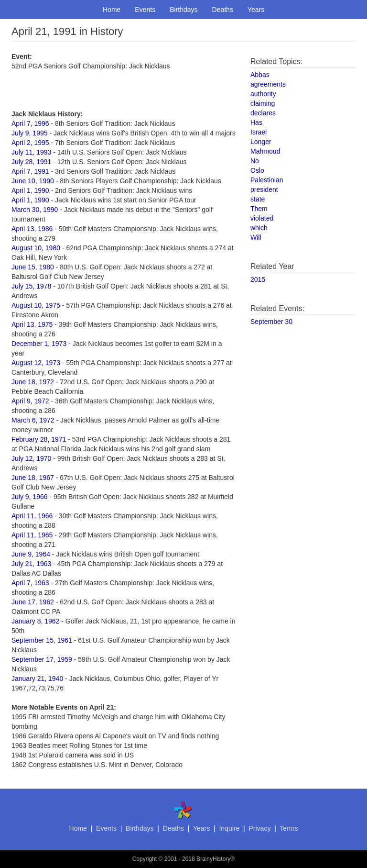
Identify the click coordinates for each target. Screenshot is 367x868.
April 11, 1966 (32, 516)
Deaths (223, 10)
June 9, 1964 (31, 554)
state (258, 199)
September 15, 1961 (42, 640)
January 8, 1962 (35, 621)
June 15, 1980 (33, 267)
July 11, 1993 (31, 152)
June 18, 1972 (33, 382)
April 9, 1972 (30, 401)
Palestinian (267, 180)
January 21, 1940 (37, 679)
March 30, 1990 (35, 210)
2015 (258, 279)
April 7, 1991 (30, 171)
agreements (268, 84)
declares (263, 113)
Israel (259, 132)
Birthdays (183, 10)
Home (112, 10)
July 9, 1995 (30, 133)
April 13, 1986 (32, 229)
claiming (263, 103)
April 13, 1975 (32, 324)
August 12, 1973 (36, 363)
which (259, 228)
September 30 (271, 322)
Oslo (257, 170)
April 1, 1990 (30, 190)
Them (259, 209)
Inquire (229, 828)
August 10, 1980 (36, 248)
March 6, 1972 (33, 420)
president (264, 189)
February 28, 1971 (39, 439)
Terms (289, 828)
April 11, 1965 (32, 535)
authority (263, 94)
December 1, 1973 (39, 344)
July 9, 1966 (30, 497)
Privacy (259, 828)
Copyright (145, 859)
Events (145, 10)
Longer (261, 142)
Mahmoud (265, 151)
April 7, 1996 (30, 123)
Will (256, 237)
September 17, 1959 (42, 659)
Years (256, 10)
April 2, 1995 (30, 143)
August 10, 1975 (36, 305)
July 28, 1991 (31, 162)
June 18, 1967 (33, 478)
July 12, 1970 (31, 458)
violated (262, 218)
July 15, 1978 (31, 286)
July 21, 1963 (31, 564)
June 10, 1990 (33, 181)
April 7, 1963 (30, 583)
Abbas (260, 75)
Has (256, 122)
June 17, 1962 (33, 602)
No (255, 161)
